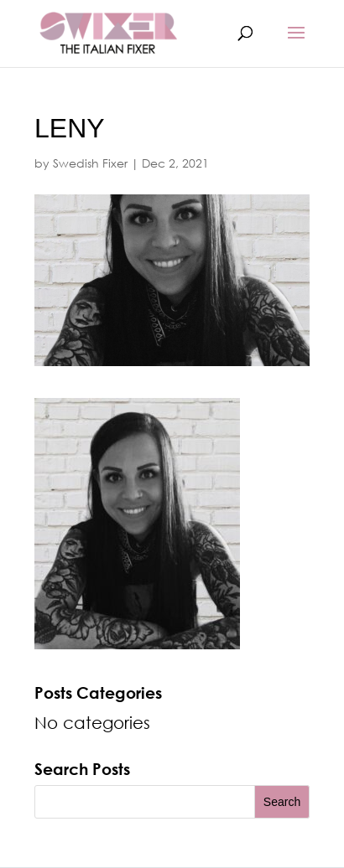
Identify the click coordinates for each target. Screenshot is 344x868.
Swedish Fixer (90, 163)
